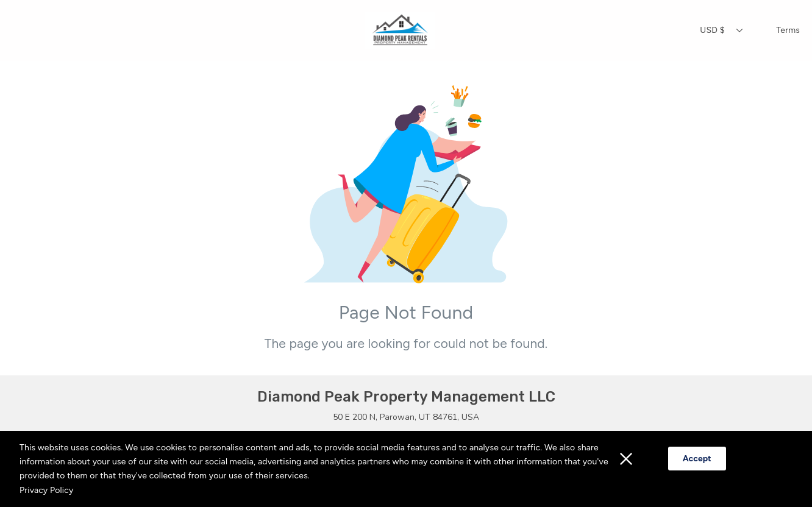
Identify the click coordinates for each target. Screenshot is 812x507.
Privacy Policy (46, 490)
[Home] (400, 30)
